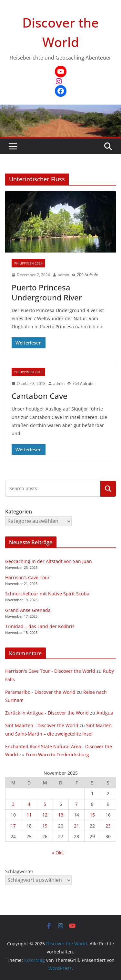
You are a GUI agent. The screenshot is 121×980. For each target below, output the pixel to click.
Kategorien (108, 489)
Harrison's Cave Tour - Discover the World (50, 671)
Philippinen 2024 (28, 263)
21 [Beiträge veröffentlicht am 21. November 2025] (76, 826)
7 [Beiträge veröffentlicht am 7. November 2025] (76, 804)
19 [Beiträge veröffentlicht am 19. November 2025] (45, 826)
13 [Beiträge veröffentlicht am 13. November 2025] (61, 815)
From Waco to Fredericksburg (57, 755)
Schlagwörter (19, 871)
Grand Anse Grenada (28, 610)
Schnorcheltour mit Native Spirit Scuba (47, 594)
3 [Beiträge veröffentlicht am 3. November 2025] (13, 804)
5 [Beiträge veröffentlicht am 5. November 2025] (45, 804)
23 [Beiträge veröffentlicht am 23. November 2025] (108, 826)
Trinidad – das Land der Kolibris (40, 626)
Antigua (105, 713)
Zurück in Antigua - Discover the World (47, 713)
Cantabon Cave (40, 396)
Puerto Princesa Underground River (47, 292)
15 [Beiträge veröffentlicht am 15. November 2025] (92, 815)
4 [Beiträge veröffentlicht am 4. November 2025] (29, 804)
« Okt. (58, 853)
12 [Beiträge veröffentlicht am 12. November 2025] (45, 815)
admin (63, 275)
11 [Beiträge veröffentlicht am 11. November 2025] (29, 815)
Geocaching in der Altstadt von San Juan (49, 561)
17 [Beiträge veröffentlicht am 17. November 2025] (13, 826)
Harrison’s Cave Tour (27, 577)
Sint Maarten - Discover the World (42, 725)
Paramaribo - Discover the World (40, 692)
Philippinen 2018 (28, 372)
